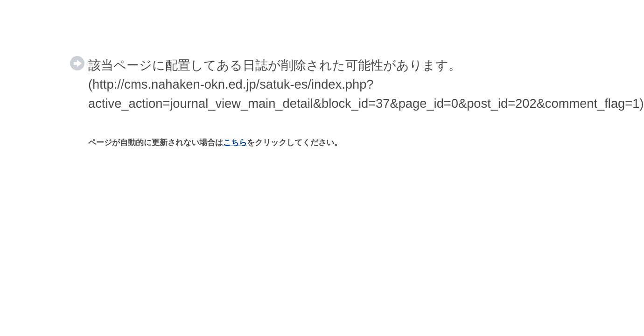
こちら (235, 143)
